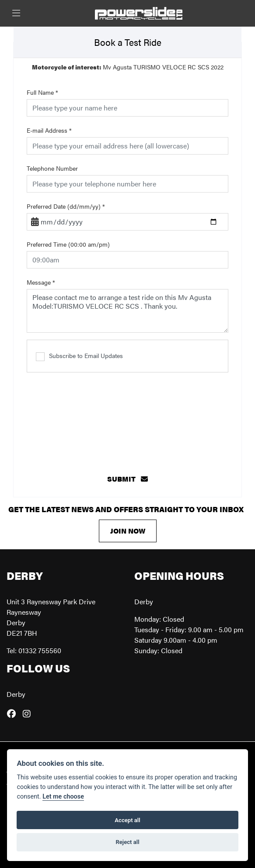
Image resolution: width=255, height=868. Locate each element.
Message (41, 282)
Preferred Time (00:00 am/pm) (68, 244)
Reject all (127, 842)
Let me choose (63, 797)
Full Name (42, 92)
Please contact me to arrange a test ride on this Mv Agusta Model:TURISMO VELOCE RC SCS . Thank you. (127, 311)
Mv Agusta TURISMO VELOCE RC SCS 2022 (128, 67)
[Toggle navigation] (16, 13)
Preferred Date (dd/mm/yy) (66, 206)
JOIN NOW (128, 531)
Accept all (127, 820)
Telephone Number (52, 168)
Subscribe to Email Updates (79, 356)
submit (127, 479)
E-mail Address (49, 130)
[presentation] (128, 416)
